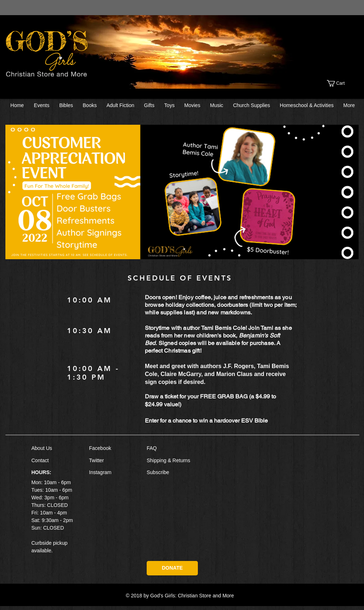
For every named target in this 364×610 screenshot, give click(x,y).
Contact (40, 460)
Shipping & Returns (168, 460)
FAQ (152, 448)
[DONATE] (172, 568)
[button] (343, 83)
